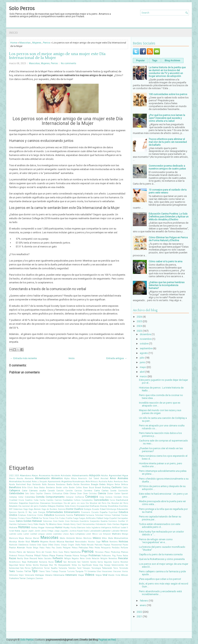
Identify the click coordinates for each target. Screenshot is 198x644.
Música (60, 542)
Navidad (70, 542)
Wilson (125, 575)
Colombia (30, 497)
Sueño (54, 568)
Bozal (92, 488)
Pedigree (67, 548)
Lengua (41, 534)
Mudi (28, 542)
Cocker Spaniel (121, 494)
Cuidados (68, 500)
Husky (66, 527)
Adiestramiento (80, 475)
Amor (113, 478)
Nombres (114, 542)
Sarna (100, 562)
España (104, 512)
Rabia (125, 556)
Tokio (48, 571)
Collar (21, 497)
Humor (59, 527)
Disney (104, 506)
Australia (103, 482)
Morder (21, 542)
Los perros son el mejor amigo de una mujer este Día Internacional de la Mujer (57, 56)
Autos (110, 482)
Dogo (26, 509)
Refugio (67, 558)
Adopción (95, 475)
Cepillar (39, 494)
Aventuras (118, 482)
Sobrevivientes (118, 565)
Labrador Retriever (120, 531)
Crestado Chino (121, 497)
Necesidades (81, 542)
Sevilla (36, 565)
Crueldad (13, 500)
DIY (11, 509)
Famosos (79, 515)
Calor (25, 491)
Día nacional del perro (29, 506)
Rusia (51, 562)
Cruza (21, 500)
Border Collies (75, 488)
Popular (140, 60)
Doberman (18, 509)
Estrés (40, 515)
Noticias (123, 541)
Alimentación (42, 478)
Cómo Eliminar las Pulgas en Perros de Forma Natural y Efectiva (168, 239)
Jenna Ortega (47, 531)
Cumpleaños (87, 500)
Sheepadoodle (64, 565)
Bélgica (110, 484)
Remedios (113, 558)
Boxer (85, 488)
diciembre (145, 334)
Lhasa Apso (69, 534)
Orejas (64, 545)
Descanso (45, 503)
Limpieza (80, 534)
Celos (32, 494)
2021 (139, 616)
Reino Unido (85, 558)
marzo (143, 376)
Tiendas (20, 571)
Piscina (29, 555)
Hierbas (116, 524)
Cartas (105, 491)
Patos (48, 548)
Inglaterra (96, 528)
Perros (47, 43)
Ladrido (13, 534)
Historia (13, 527)
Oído (39, 545)
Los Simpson (105, 534)
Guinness (113, 521)
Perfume (124, 548)
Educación (122, 509)
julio (142, 358)
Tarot (79, 568)
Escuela (95, 512)
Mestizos (87, 538)
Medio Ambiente (67, 538)
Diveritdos (113, 506)
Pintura (21, 556)
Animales (123, 478)
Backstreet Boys (24, 484)
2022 (11, 476)
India (88, 528)
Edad (103, 509)
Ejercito (21, 512)
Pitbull (37, 555)
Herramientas (89, 524)
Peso (107, 552)
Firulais (21, 518)
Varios (125, 571)
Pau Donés (57, 548)
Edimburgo (111, 509)
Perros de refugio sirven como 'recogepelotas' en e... (156, 541)
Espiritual (113, 512)
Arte (88, 481)
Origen (71, 545)
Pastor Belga (32, 548)
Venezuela (29, 575)
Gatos (19, 521)
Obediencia (23, 545)
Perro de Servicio (26, 552)
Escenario (86, 512)
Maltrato (116, 534)
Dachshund (122, 500)
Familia (70, 515)
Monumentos (121, 538)
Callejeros (15, 490)
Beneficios (15, 487)
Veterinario (71, 575)
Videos (90, 575)
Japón (31, 531)
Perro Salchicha (72, 552)
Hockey (34, 528)
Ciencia (102, 493)
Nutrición (13, 545)
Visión (111, 575)
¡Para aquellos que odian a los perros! (160, 579)
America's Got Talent (89, 478)
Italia (17, 531)
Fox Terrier (44, 518)
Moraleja (13, 542)
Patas (42, 548)
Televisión (107, 568)
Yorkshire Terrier (17, 578)
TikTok (28, 571)
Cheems (48, 494)
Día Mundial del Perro (96, 503)
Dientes (60, 506)
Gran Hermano (72, 521)
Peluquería (106, 548)
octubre (144, 344)
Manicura (13, 538)
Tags (155, 60)
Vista (118, 575)
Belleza (125, 484)
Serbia (29, 565)
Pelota (97, 548)
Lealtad (34, 534)
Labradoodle (95, 531)
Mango (125, 534)
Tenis (116, 568)
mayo (143, 367)
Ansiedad (27, 482)
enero (143, 605)
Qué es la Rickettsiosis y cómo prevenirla (162, 559)
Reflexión (58, 558)
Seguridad (14, 565)
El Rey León (31, 512)
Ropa (24, 562)
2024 (139, 326)
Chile (66, 493)
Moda (111, 538)
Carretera (88, 491)
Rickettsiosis (15, 562)
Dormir (70, 509)
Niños (105, 541)
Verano (49, 575)
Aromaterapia (79, 482)
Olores (57, 545)
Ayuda (12, 484)
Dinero (73, 506)
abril (142, 372)
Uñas (99, 571)
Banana (51, 484)
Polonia (76, 556)
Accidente (56, 476)
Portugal (84, 556)
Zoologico (31, 578)
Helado (66, 524)
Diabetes (43, 506)
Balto (44, 484)
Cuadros (29, 500)
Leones (49, 534)
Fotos (35, 518)
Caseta (113, 491)
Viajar (81, 575)
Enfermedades (55, 512)
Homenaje (50, 528)
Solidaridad (14, 568)
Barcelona (85, 484)
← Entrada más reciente (23, 358)
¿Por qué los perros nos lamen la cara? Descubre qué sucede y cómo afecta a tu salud (167, 118)
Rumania (43, 562)
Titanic (42, 571)
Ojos (45, 545)
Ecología (87, 509)
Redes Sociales (45, 558)
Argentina (67, 481)
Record (33, 558)
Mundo (52, 542)
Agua (125, 475)
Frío (57, 518)
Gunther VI (123, 521)
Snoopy (107, 565)
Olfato (50, 545)
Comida (40, 497)
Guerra (104, 521)
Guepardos (95, 521)
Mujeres (37, 43)
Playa (52, 555)
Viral (105, 575)
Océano (33, 545)
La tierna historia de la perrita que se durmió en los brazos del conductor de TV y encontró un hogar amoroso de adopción (167, 72)
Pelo (91, 548)
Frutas (62, 518)
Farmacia (90, 515)
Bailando (37, 484)
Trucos (63, 571)
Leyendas (58, 534)
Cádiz (125, 488)
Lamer (26, 534)
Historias (24, 527)
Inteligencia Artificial (110, 528)
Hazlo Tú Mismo (48, 524)
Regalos (75, 558)
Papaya (107, 545)
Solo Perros (22, 8)
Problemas (95, 555)
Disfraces (95, 506)
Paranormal (116, 545)
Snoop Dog (98, 565)
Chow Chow (82, 494)
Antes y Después (40, 482)
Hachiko (13, 524)
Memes (79, 538)
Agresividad (115, 475)
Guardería (84, 521)
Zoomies (39, 578)
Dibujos (52, 506)
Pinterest (13, 556)
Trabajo (55, 571)
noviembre (146, 339)
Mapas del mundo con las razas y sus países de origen (160, 412)
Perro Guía (58, 552)
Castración (123, 491)
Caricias (78, 491)
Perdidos (116, 548)
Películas (83, 548)
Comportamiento (55, 497)
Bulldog (106, 487)
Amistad (104, 478)
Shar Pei (53, 565)
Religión (104, 558)
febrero (144, 601)
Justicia (73, 531)
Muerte (35, 541)
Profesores (106, 556)
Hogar (41, 527)
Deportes (23, 503)
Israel (12, 531)
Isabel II (124, 528)
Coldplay (13, 497)
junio (143, 362)
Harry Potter (33, 524)
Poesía (68, 555)
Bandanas (61, 484)
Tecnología (96, 568)
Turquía (79, 571)
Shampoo (44, 565)
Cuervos (58, 500)
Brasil (98, 487)
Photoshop (115, 552)
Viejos (99, 575)
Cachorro (116, 487)
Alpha (67, 478)
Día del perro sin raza (74, 503)
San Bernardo (70, 562)
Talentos (72, 568)
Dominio (62, 509)
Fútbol (100, 518)
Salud (58, 562)
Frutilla (69, 518)
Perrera (12, 552)
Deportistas (34, 503)
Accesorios (45, 475)
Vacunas (117, 571)
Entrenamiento (72, 512)
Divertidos (123, 506)
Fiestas (125, 515)
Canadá (51, 491)
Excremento (60, 515)
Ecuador (96, 509)
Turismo (71, 571)
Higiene (124, 524)
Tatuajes (86, 568)
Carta (97, 491)
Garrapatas (123, 518)
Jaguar (24, 531)
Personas (99, 552)
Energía (42, 512)
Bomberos (51, 488)
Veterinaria (59, 575)
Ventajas (40, 575)
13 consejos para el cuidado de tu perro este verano (168, 191)
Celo (27, 494)
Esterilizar (32, 515)
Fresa (52, 518)
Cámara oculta (37, 491)
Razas (13, 558)
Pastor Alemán (17, 548)
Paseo (125, 545)
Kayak (80, 531)
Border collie (62, 488)
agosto (144, 353)
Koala (86, 531)
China (73, 493)
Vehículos (14, 575)
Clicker (110, 494)
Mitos (104, 538)
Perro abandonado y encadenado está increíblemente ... (160, 593)
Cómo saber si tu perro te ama (166, 261)
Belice (117, 484)
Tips (35, 571)
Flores (28, 518)
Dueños (79, 509)
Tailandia (63, 568)
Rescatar (123, 558)
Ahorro (12, 478)
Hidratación (101, 524)
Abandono (25, 475)
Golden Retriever (33, 521)
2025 (139, 321)
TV (85, 571)
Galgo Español (110, 518)
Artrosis (94, 482)
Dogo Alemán (35, 509)
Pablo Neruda (87, 545)
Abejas (35, 476)
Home (14, 43)
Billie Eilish (27, 488)
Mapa (21, 538)
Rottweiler (33, 562)
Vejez (21, 575)
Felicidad (99, 515)
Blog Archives (172, 60)
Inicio (13, 33)
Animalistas (15, 481)
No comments (69, 63)
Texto (12, 571)
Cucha (42, 500)
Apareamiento (54, 482)
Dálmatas (14, 503)
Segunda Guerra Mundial (116, 562)
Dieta (67, 506)
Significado (87, 565)
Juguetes (64, 531)
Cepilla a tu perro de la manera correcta (161, 554)
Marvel (36, 538)
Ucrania (92, 571)
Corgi (102, 497)
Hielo (109, 524)
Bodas (42, 488)
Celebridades (17, 493)
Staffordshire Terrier (41, 568)
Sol (127, 565)
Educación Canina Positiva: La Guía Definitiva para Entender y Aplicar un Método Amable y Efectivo (169, 217)
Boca (36, 488)
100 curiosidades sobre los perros (168, 94)
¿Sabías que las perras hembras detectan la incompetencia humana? (167, 285)
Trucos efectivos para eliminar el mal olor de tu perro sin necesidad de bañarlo (168, 142)
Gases (12, 521)
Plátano (45, 556)
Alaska (20, 478)
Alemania (29, 478)
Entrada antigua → (117, 358)
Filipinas (13, 518)
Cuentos (50, 500)
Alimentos (57, 478)
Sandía (93, 562)
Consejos (92, 497)
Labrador (106, 531)
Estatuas (22, 515)
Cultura (77, 500)
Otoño (78, 545)
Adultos (105, 476)
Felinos (108, 515)
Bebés (102, 484)
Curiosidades (101, 500)
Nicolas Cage (94, 542)
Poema (60, 555)
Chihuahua (57, 494)
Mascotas (25, 43)
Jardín (37, 531)
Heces (60, 524)
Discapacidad (83, 506)
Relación (96, 558)
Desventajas (57, 503)
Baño (70, 484)
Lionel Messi (92, 534)
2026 (139, 317)
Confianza (79, 497)
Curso (112, 500)
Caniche (69, 491)
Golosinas (48, 521)
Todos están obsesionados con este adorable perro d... (160, 526)
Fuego (76, 518)
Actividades (66, 476)
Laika (20, 534)
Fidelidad (116, 515)
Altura (74, 478)
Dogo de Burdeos (49, 509)
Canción (60, 491)
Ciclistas (93, 494)
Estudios (49, 515)
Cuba (36, 500)
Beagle (95, 484)
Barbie (76, 484)
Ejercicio (13, 512)
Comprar (70, 497)
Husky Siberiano (78, 528)
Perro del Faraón (44, 552)
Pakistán (99, 545)
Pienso (125, 552)
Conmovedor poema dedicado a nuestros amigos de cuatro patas (167, 167)
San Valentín (83, 562)
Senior (22, 565)
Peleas (75, 548)
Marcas (29, 538)
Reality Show (23, 558)
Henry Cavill (76, 524)
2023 (17, 476)
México (97, 538)
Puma (119, 556)
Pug (114, 556)
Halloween (22, 524)
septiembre (146, 348)
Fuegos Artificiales (87, 518)
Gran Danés (59, 521)
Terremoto (124, 568)
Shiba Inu (76, 565)
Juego (57, 531)
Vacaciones (107, 571)
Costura (109, 497)
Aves (126, 482)
